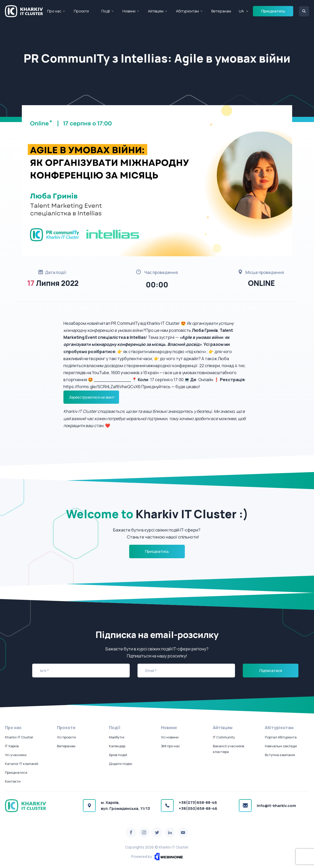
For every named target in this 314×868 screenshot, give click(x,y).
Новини (129, 11)
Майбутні (117, 737)
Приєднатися (16, 772)
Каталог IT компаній (22, 764)
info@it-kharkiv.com (276, 806)
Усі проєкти (66, 737)
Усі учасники (16, 755)
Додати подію (120, 764)
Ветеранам (221, 11)
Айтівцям (156, 11)
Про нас (54, 11)
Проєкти (81, 11)
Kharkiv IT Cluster (19, 737)
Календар (117, 746)
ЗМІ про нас (171, 746)
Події (106, 11)
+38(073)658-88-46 (198, 802)
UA (241, 11)
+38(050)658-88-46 (198, 808)
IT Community (224, 737)
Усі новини (170, 737)
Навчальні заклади (281, 746)
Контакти (13, 781)
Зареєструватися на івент (91, 397)
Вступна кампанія (280, 755)
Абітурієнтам (187, 11)
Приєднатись (273, 11)
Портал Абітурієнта (281, 737)
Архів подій (118, 755)
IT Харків (12, 746)
